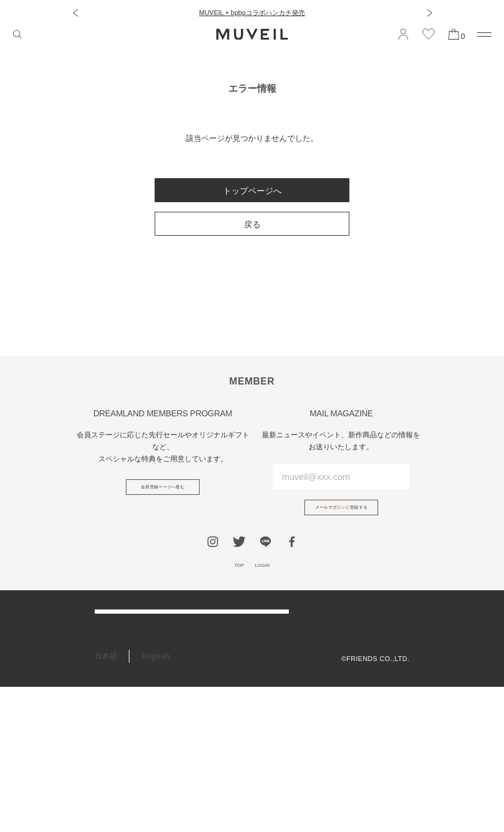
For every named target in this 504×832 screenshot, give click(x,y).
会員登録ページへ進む (163, 491)
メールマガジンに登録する (342, 512)
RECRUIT (112, 758)
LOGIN (267, 577)
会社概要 (396, 627)
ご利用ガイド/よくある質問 (141, 635)
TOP (233, 577)
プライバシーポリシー (375, 657)
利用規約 (396, 642)
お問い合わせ (117, 684)
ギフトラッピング (125, 734)
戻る (252, 224)
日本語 (106, 801)
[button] (75, 13)
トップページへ (252, 191)
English (156, 801)
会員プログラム (121, 709)
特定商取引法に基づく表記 (368, 672)
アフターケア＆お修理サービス (147, 660)
